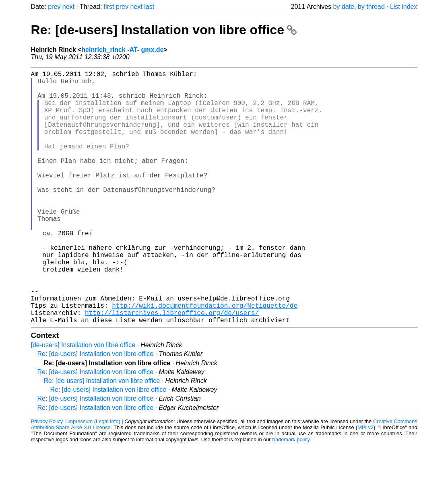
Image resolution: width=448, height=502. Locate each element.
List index (404, 7)
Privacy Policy (47, 478)
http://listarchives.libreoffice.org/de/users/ (172, 367)
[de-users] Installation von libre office (83, 401)
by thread (371, 7)
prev (54, 7)
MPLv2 (365, 484)
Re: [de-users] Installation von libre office (164, 30)
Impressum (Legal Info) (94, 478)
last (149, 7)
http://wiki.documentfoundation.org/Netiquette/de (205, 358)
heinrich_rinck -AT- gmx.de (122, 50)
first (109, 7)
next (68, 7)
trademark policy (291, 496)
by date (343, 7)
